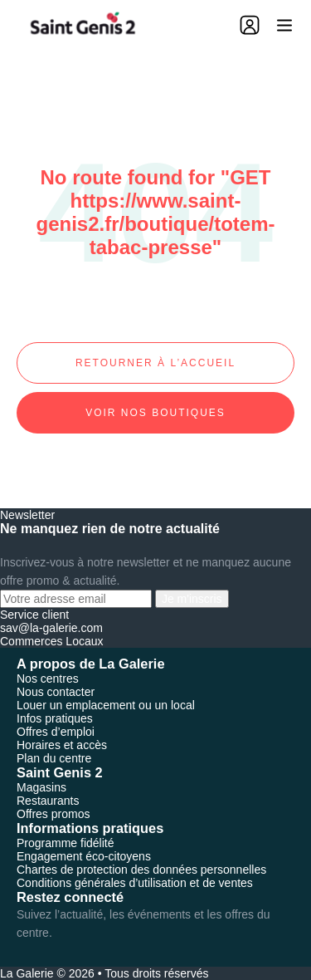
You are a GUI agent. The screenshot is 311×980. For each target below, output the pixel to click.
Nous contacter (56, 692)
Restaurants (48, 801)
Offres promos (53, 814)
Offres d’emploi (56, 732)
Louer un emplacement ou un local (106, 705)
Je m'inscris (192, 599)
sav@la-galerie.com (51, 628)
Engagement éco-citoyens (84, 856)
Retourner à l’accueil (155, 363)
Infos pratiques (55, 718)
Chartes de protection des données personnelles (141, 870)
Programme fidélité (66, 843)
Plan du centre (54, 758)
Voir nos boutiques (155, 413)
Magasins (41, 787)
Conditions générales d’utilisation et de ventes (135, 883)
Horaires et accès (62, 745)
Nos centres (48, 679)
